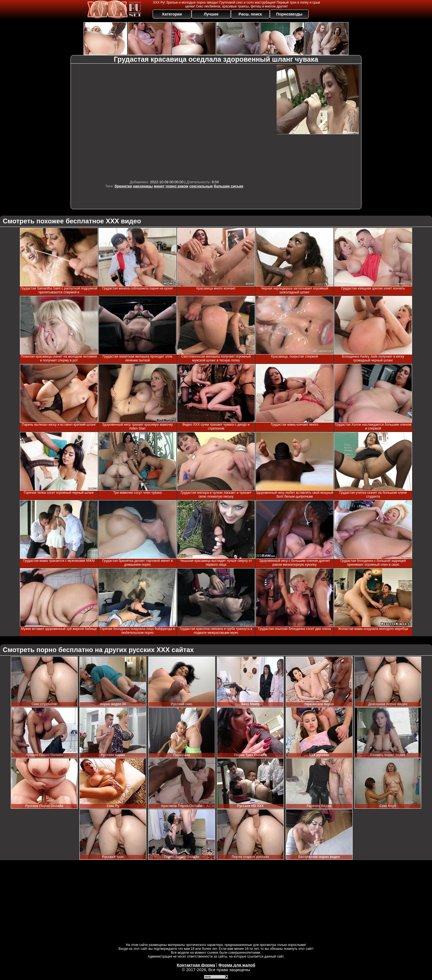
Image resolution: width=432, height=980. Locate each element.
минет (159, 186)
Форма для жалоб (237, 965)
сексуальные (201, 186)
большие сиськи (229, 186)
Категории (172, 14)
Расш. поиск (250, 14)
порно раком (177, 186)
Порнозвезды (289, 14)
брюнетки (123, 186)
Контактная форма (196, 965)
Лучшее (211, 14)
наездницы (143, 186)
